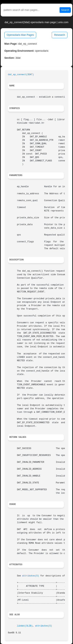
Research (60, 35)
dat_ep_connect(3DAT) (21, 75)
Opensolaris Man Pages (20, 35)
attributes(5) (31, 576)
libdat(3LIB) (25, 626)
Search (65, 10)
